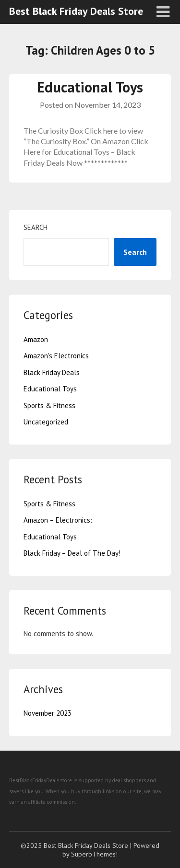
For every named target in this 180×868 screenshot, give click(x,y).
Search (36, 227)
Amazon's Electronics (56, 356)
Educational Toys (90, 87)
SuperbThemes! (94, 854)
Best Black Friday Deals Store (76, 11)
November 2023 (48, 713)
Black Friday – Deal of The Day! (72, 553)
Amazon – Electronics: (58, 520)
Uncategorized (46, 422)
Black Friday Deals (52, 372)
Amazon (36, 339)
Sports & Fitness (49, 405)
